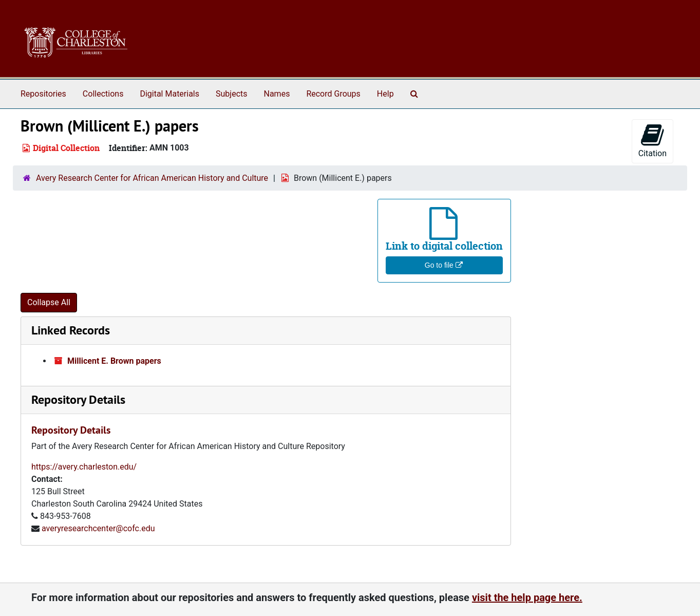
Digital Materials (169, 94)
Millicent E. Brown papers (114, 361)
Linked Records (71, 330)
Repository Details (78, 399)
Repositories (43, 94)
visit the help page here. (527, 598)
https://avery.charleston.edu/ (84, 467)
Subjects (231, 94)
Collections (103, 94)
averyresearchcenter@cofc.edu (98, 528)
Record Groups (333, 94)
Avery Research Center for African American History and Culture (152, 178)
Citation (652, 141)
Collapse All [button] (49, 302)
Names (277, 94)
